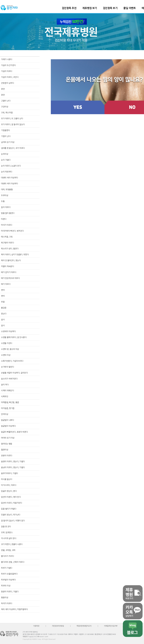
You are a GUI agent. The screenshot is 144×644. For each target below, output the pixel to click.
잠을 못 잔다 (6, 527)
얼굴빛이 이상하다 (8, 426)
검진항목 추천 (69, 8)
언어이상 (5, 414)
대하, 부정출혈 (7, 190)
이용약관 (36, 626)
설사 (3, 320)
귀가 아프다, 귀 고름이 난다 (12, 119)
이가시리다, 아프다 (9, 485)
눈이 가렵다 (6, 160)
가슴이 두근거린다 (8, 65)
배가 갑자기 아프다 (9, 272)
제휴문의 (25, 637)
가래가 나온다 (7, 59)
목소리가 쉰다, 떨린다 (10, 249)
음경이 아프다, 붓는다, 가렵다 (13, 462)
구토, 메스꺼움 (7, 113)
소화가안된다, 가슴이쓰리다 (12, 361)
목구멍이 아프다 (7, 243)
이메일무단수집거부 (111, 626)
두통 (3, 201)
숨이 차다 (5, 385)
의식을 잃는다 (7, 479)
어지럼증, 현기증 (8, 408)
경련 (3, 89)
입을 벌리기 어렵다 (9, 509)
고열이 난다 (6, 101)
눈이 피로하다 (7, 172)
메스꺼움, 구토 (7, 237)
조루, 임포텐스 (7, 532)
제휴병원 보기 (90, 8)
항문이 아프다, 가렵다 (10, 592)
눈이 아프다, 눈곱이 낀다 (11, 166)
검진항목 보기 (110, 8)
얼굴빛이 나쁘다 (7, 420)
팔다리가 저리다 (7, 556)
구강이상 (5, 107)
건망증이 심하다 (7, 83)
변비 (3, 290)
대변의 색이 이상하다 (9, 178)
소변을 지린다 (7, 343)
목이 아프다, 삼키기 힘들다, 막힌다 (15, 255)
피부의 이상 (6, 586)
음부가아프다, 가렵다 (9, 473)
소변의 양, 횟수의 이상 (10, 349)
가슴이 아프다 (7, 71)
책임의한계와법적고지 (84, 626)
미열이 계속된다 (7, 266)
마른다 (4, 219)
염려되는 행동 (7, 444)
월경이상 (5, 450)
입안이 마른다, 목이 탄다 (11, 497)
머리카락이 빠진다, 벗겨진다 (12, 231)
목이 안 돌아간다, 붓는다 (11, 260)
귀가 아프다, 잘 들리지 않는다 (13, 124)
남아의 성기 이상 (8, 142)
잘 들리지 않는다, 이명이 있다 (13, 521)
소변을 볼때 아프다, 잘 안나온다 (14, 337)
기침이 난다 (6, 136)
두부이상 (5, 195)
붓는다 (4, 314)
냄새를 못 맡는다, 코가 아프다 (13, 148)
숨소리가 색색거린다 (9, 379)
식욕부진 (5, 396)
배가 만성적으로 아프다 (10, 278)
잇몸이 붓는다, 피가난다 (11, 515)
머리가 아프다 (7, 225)
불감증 (4, 308)
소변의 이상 (6, 355)
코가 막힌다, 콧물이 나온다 (12, 544)
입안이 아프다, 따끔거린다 (11, 503)
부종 (3, 302)
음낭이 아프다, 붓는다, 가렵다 (13, 467)
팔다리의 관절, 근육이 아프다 (13, 562)
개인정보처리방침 (58, 626)
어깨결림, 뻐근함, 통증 (10, 402)
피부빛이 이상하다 (8, 580)
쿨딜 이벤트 (130, 8)
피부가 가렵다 (7, 568)
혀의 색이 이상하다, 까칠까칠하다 (14, 609)
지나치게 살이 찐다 (9, 538)
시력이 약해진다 (7, 391)
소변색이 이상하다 (8, 331)
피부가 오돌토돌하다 (9, 574)
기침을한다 (5, 130)
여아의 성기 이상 (8, 438)
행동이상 (5, 598)
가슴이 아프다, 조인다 (10, 77)
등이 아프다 (6, 207)
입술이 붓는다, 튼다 (9, 491)
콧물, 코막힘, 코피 (8, 550)
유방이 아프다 (7, 456)
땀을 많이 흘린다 (8, 213)
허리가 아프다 (7, 603)
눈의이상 (5, 154)
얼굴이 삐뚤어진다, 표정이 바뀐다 (14, 432)
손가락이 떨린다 (7, 367)
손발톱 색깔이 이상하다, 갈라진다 (14, 373)
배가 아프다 (6, 284)
